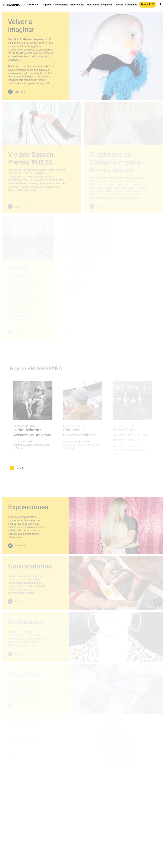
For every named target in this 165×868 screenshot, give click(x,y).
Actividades (93, 4)
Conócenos (131, 4)
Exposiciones (77, 4)
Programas (107, 4)
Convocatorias (61, 4)
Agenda (47, 4)
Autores (119, 4)
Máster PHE (147, 4)
